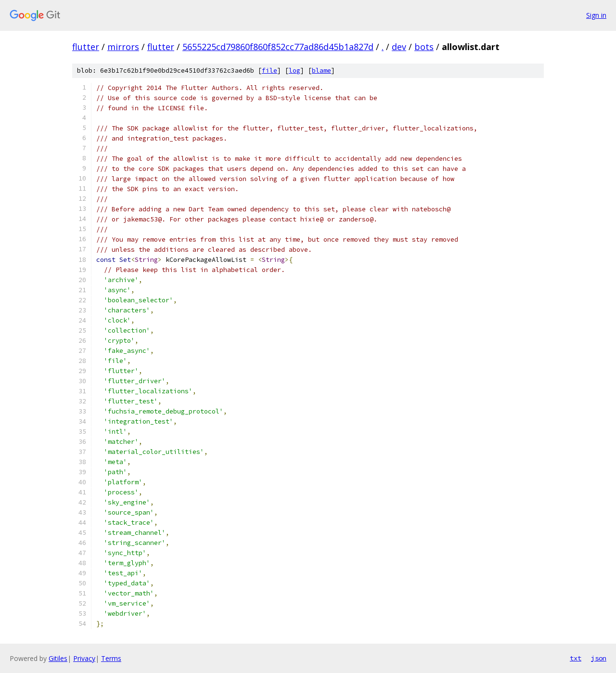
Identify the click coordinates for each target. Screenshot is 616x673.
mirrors (123, 47)
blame (321, 71)
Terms (111, 658)
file (269, 71)
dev (399, 47)
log (295, 71)
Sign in (596, 15)
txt (576, 658)
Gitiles (58, 658)
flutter (86, 47)
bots (424, 47)
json (599, 658)
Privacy (84, 658)
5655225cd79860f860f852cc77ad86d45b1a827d (278, 47)
